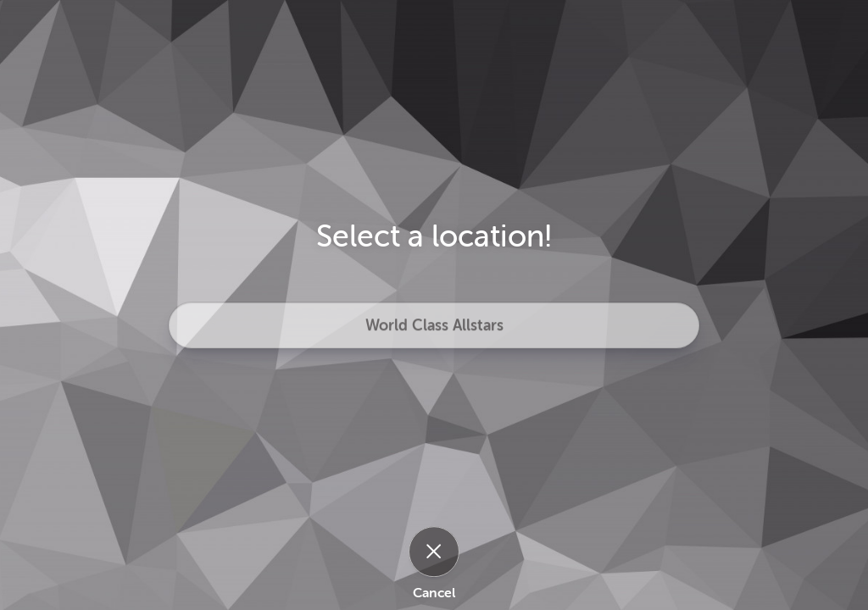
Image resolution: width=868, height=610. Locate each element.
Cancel (434, 593)
